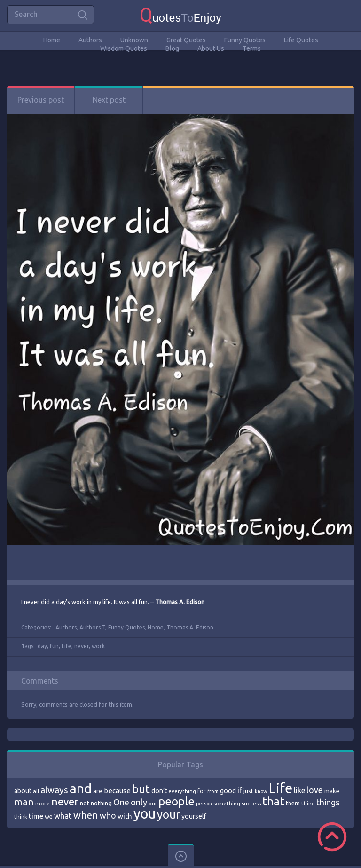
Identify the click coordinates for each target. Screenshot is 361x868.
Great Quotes (186, 40)
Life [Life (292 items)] (280, 788)
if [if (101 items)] (240, 790)
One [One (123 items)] (121, 802)
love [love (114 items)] (315, 790)
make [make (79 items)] (332, 791)
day (42, 646)
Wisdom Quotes (124, 48)
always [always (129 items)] (54, 790)
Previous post (41, 100)
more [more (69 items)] (43, 803)
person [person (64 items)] (204, 804)
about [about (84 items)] (23, 791)
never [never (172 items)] (65, 801)
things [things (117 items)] (328, 802)
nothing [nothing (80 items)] (101, 803)
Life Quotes (301, 40)
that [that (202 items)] (273, 801)
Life (67, 646)
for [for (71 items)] (202, 791)
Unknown (134, 40)
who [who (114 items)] (108, 815)
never (82, 646)
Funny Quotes (245, 40)
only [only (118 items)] (139, 802)
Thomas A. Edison (190, 627)
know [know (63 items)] (261, 791)
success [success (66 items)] (251, 804)
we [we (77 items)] (49, 816)
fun (54, 646)
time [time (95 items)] (36, 816)
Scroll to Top (332, 837)
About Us (211, 48)
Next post (109, 100)
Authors (90, 40)
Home (52, 40)
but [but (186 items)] (141, 789)
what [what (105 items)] (63, 816)
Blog (172, 48)
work (98, 646)
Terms (252, 48)
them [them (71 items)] (293, 803)
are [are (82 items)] (98, 791)
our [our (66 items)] (153, 804)
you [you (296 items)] (145, 814)
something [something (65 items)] (227, 804)
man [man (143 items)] (24, 802)
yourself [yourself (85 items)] (194, 816)
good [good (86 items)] (228, 791)
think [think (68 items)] (21, 816)
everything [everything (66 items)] (182, 791)
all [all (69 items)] (36, 791)
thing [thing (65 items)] (308, 804)
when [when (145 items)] (86, 815)
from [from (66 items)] (213, 791)
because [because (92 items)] (117, 791)
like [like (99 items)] (299, 790)
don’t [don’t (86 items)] (159, 791)
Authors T (92, 627)
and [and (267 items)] (81, 788)
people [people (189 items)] (177, 801)
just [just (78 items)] (248, 791)
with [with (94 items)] (125, 816)
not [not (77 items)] (85, 803)
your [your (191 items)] (169, 815)
